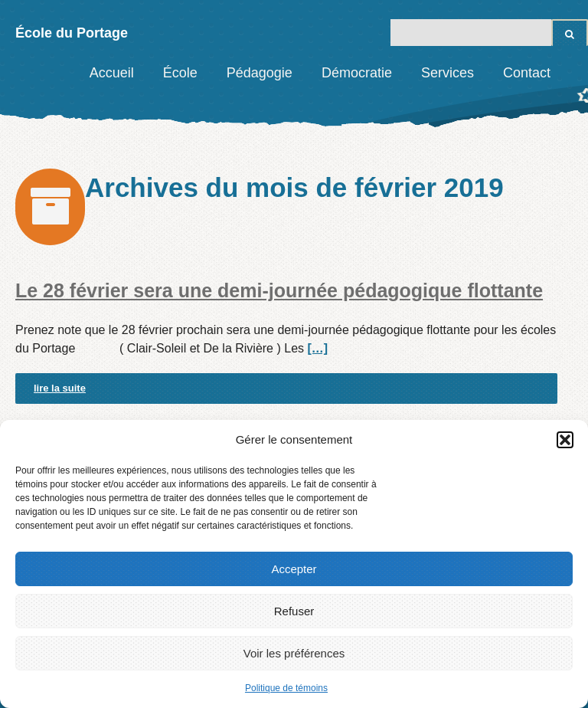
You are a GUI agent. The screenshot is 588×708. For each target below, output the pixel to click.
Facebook (577, 73)
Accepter (294, 569)
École (180, 73)
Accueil (112, 73)
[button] (565, 440)
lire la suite (60, 388)
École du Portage (72, 33)
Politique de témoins (286, 688)
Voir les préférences (294, 653)
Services (448, 73)
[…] (317, 348)
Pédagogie (260, 73)
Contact (527, 73)
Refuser (294, 611)
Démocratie (357, 73)
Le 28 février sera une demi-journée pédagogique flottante (279, 290)
